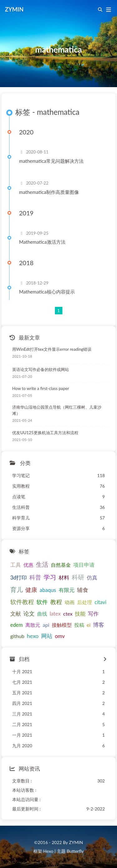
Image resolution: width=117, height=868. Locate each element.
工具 (16, 565)
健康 (31, 590)
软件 (42, 602)
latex (55, 614)
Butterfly (75, 851)
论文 (29, 613)
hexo (33, 636)
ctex (68, 614)
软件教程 (22, 602)
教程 (56, 602)
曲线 (42, 614)
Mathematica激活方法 (42, 242)
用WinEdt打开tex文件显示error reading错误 (52, 349)
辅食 (83, 590)
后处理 (85, 602)
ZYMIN (14, 9)
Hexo (48, 851)
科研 (78, 577)
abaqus (48, 590)
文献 (16, 614)
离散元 (33, 625)
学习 (50, 577)
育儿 (17, 589)
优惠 (28, 565)
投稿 (79, 625)
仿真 (92, 577)
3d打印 (19, 577)
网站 (47, 636)
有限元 (67, 590)
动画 (70, 602)
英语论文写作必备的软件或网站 (41, 369)
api (46, 625)
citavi (100, 602)
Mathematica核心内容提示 (47, 292)
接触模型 (62, 625)
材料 (64, 577)
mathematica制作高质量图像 (49, 192)
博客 (99, 625)
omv (60, 636)
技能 (80, 614)
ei (89, 625)
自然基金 (61, 565)
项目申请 (84, 565)
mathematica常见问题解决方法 (51, 161)
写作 (93, 614)
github (17, 636)
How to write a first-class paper (41, 388)
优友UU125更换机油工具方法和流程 (45, 433)
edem (17, 625)
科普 (35, 577)
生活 (42, 564)
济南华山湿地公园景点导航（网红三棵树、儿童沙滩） (57, 410)
